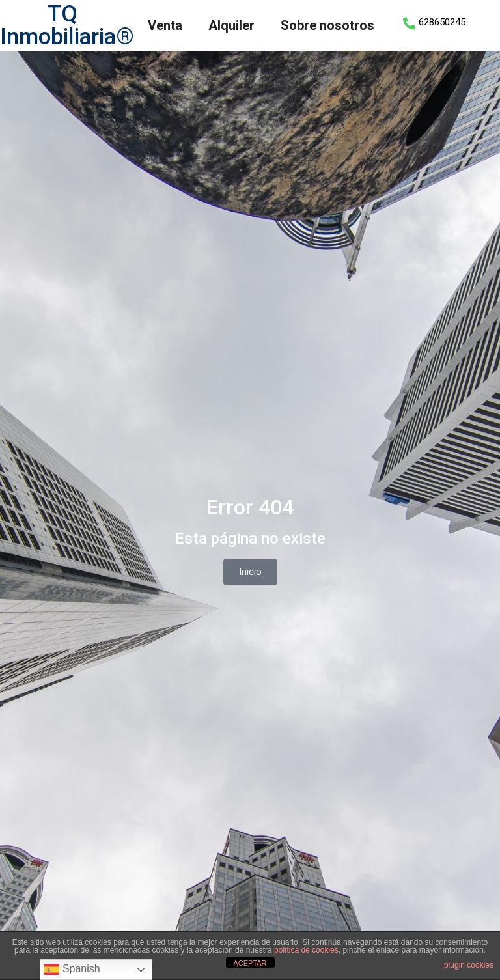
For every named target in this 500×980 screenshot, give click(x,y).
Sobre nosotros (327, 25)
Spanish (72, 970)
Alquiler (231, 25)
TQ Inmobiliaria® (67, 25)
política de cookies (306, 950)
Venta (165, 25)
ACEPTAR (250, 963)
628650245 (442, 22)
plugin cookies (469, 965)
